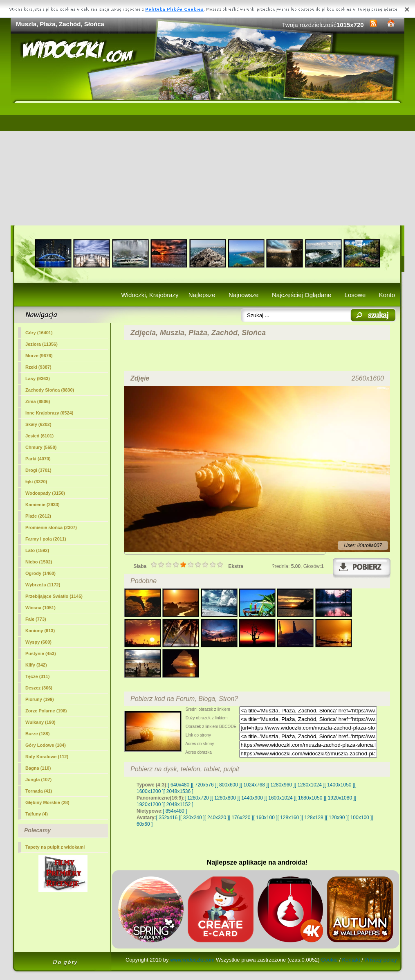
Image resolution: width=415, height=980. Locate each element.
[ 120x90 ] (337, 818)
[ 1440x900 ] (252, 798)
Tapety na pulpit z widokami (55, 847)
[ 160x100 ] (265, 818)
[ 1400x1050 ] (339, 785)
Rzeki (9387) (38, 367)
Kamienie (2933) (43, 505)
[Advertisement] (207, 164)
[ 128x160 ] (290, 818)
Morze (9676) (39, 356)
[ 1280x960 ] (281, 785)
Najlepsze (202, 295)
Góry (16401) (39, 333)
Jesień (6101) (39, 436)
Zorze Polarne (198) (46, 711)
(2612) (38, 516)
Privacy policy (381, 960)
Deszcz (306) (39, 688)
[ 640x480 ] (180, 785)
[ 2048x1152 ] (178, 804)
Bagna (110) (38, 768)
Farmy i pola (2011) (46, 539)
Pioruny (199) (40, 699)
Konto (387, 295)
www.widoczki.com (192, 960)
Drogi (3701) (38, 470)
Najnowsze (243, 295)
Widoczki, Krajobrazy (150, 295)
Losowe (355, 295)
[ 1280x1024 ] (310, 785)
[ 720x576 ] (204, 785)
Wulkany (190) (40, 722)
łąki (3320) (36, 482)
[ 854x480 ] (175, 811)
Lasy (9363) (38, 378)
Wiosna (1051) (40, 608)
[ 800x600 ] (228, 785)
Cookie (329, 960)
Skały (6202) (38, 424)
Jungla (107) (38, 779)
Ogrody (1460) (40, 573)
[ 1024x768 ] (254, 785)
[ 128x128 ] (314, 818)
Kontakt (351, 960)
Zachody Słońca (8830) (50, 390)
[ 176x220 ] (241, 818)
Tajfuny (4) (37, 814)
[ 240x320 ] (216, 818)
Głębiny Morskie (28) (47, 802)
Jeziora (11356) (41, 344)
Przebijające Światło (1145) (54, 596)
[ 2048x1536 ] (178, 791)
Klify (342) (36, 665)
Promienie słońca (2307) (51, 527)
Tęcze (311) (37, 676)
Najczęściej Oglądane (302, 295)
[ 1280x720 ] (198, 798)
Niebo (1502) (39, 562)
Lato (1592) (37, 550)
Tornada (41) (39, 791)
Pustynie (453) (41, 653)
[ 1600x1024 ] (281, 798)
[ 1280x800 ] (225, 798)
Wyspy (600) (38, 642)
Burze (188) (37, 734)
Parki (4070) (38, 459)
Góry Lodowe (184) (46, 745)
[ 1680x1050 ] (310, 798)
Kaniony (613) (40, 631)
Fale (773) (36, 619)
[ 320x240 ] (192, 818)
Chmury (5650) (41, 447)
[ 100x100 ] (360, 818)
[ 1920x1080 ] (340, 798)
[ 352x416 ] (168, 818)
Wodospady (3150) (45, 493)
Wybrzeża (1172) (43, 585)
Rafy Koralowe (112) (47, 757)
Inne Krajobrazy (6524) (49, 413)
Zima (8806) (38, 401)
